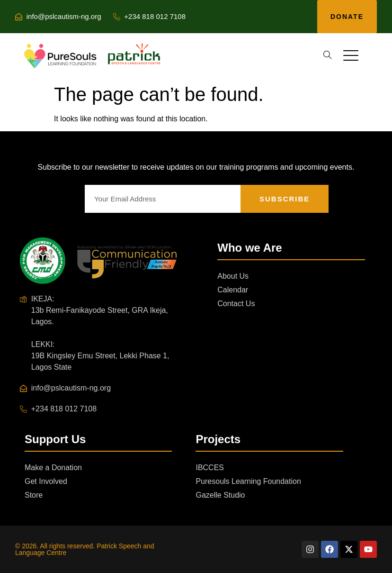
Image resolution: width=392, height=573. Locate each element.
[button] (328, 55)
